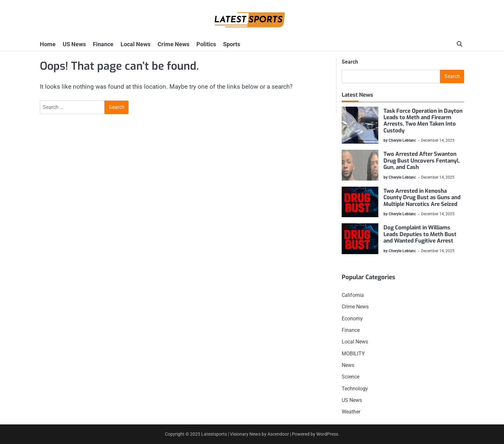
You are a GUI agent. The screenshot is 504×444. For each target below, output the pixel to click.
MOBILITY (353, 354)
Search (350, 62)
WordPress (327, 434)
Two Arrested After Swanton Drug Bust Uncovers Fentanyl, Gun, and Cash (422, 161)
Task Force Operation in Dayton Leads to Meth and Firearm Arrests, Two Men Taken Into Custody (423, 121)
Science (351, 377)
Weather (351, 412)
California (353, 295)
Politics (206, 44)
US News (74, 44)
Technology (355, 389)
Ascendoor (278, 434)
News (348, 365)
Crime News (173, 44)
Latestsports (214, 434)
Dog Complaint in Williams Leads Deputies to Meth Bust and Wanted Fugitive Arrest (420, 234)
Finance (103, 44)
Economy (352, 319)
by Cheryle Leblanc (400, 140)
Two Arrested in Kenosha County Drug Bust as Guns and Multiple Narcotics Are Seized (422, 198)
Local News (135, 44)
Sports (232, 44)
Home (48, 44)
